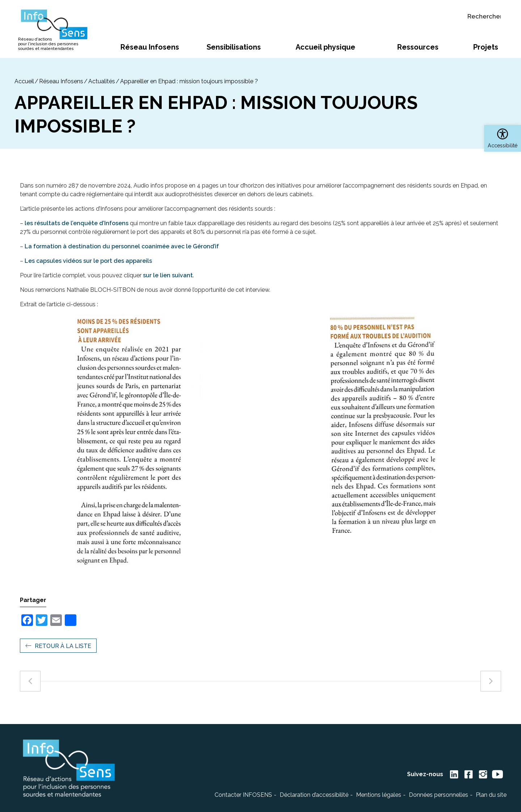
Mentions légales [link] (379, 795)
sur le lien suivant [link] (168, 275)
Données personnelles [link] (439, 795)
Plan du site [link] (491, 795)
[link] (503, 138)
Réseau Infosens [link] (61, 81)
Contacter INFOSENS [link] (243, 795)
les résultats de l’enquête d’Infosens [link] (77, 223)
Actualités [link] (102, 81)
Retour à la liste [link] (63, 646)
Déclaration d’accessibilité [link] (314, 795)
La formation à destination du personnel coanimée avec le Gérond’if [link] (122, 246)
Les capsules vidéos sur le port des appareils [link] (88, 261)
